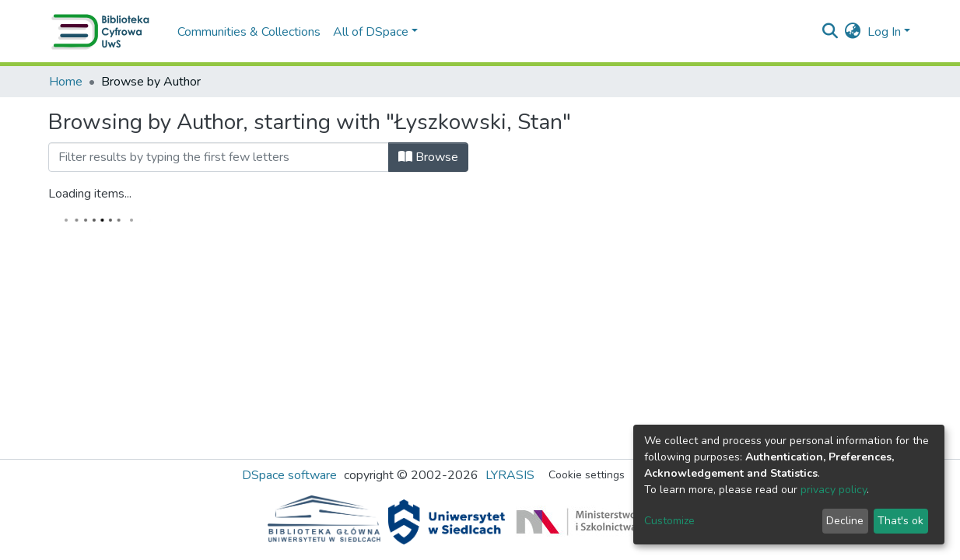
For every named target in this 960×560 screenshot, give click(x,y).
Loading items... (90, 194)
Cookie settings (587, 475)
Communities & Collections (249, 32)
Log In (884, 32)
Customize (669, 521)
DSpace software (289, 475)
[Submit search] (830, 32)
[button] (853, 32)
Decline (845, 521)
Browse (428, 157)
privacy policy (834, 490)
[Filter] (219, 157)
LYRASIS (510, 475)
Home (66, 82)
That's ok (900, 521)
